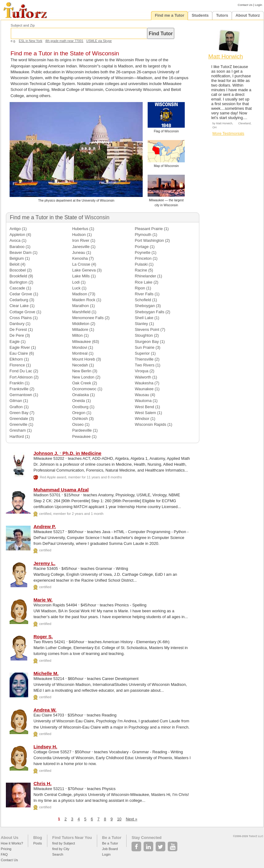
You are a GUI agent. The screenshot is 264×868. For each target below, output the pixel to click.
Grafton (16, 407)
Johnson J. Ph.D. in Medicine (67, 453)
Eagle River (20, 347)
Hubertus (80, 229)
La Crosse (81, 264)
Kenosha (80, 258)
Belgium (17, 258)
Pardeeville (82, 430)
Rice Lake (144, 282)
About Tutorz (248, 15)
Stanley (142, 324)
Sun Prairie (145, 347)
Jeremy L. (44, 563)
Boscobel (18, 270)
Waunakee (144, 389)
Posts (37, 843)
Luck (76, 288)
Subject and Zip (23, 25)
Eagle (15, 342)
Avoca (15, 240)
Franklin (17, 383)
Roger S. (43, 637)
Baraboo (17, 247)
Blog (37, 838)
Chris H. (42, 783)
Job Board (110, 849)
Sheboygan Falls (150, 312)
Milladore (80, 329)
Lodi (76, 282)
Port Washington (149, 240)
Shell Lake (144, 318)
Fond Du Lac (21, 371)
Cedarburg (19, 300)
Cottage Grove (22, 312)
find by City (61, 849)
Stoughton (144, 335)
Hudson (79, 235)
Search (58, 854)
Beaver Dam (21, 252)
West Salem (146, 413)
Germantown (21, 395)
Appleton (17, 235)
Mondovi (80, 347)
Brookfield (18, 276)
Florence (17, 365)
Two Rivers (145, 365)
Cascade (17, 288)
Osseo (78, 424)
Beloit (15, 264)
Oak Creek (82, 383)
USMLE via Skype (99, 41)
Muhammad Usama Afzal (61, 490)
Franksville (19, 389)
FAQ (4, 854)
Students (200, 15)
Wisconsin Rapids (151, 424)
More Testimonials (228, 133)
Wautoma (143, 401)
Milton (77, 335)
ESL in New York (31, 41)
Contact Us (245, 5)
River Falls (144, 294)
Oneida (78, 401)
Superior (142, 353)
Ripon (140, 288)
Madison (80, 294)
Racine (141, 270)
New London (83, 377)
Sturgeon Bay (147, 342)
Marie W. (43, 600)
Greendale (19, 419)
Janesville (81, 247)
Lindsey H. (45, 747)
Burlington (19, 282)
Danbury (17, 324)
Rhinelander (146, 276)
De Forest (18, 329)
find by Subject (64, 843)
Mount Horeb (84, 359)
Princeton (143, 258)
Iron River (81, 240)
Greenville (19, 424)
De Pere (17, 335)
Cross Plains (21, 318)
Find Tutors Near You (72, 838)
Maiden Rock (84, 300)
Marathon (80, 306)
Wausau (142, 395)
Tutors (222, 15)
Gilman (16, 401)
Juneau (79, 252)
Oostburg (80, 407)
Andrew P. (45, 526)
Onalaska (80, 395)
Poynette (143, 252)
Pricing (6, 849)
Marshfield (81, 312)
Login (258, 5)
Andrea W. (45, 710)
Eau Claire (19, 353)
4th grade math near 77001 (64, 41)
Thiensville (144, 359)
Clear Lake (19, 306)
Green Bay (19, 413)
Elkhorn (16, 359)
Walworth (143, 377)
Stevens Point (147, 329)
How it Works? (12, 843)
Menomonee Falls (88, 318)
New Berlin (82, 371)
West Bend (145, 407)
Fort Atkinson (21, 377)
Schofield (143, 300)
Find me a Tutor (169, 15)
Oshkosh (80, 419)
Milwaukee (81, 342)
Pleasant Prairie (149, 229)
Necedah (80, 365)
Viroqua (142, 371)
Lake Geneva (84, 270)
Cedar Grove (21, 294)
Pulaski (141, 264)
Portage (142, 247)
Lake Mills (81, 276)
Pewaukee (81, 436)
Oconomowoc (84, 389)
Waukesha (144, 383)
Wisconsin (97, 217)
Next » (132, 819)
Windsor (142, 419)
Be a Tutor (112, 838)
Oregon (79, 413)
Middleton (81, 324)
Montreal (80, 353)
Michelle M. (46, 673)
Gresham (18, 430)
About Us (10, 838)
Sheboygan (145, 306)
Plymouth (143, 235)
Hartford (17, 436)
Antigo (15, 229)
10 (119, 819)
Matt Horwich (226, 56)
